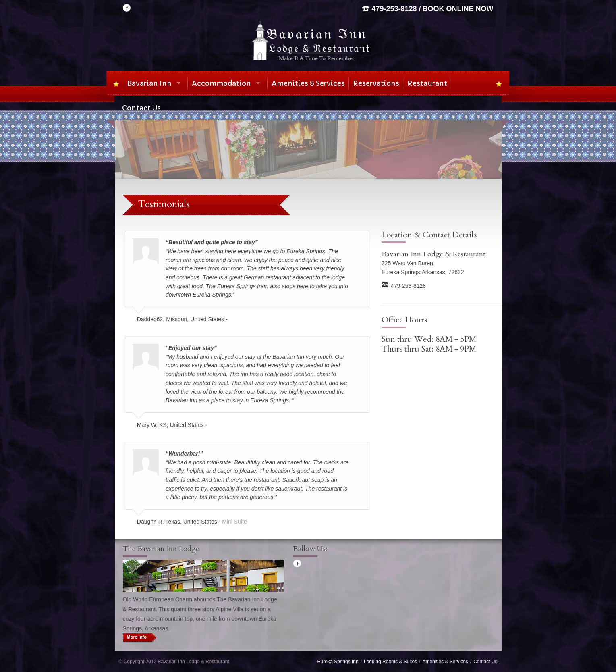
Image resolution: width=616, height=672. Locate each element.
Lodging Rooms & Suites (390, 662)
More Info (137, 637)
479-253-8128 (394, 9)
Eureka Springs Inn (338, 662)
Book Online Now (458, 9)
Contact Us (485, 662)
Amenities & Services (445, 662)
